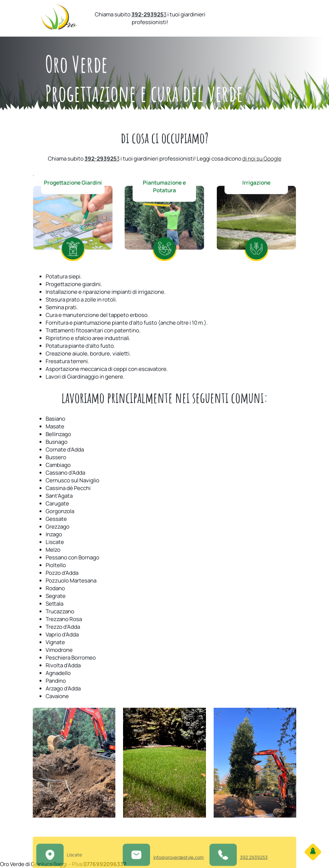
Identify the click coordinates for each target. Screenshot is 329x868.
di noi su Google (262, 158)
